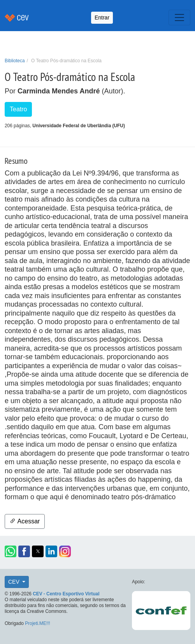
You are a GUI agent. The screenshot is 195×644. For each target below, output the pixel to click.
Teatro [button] (18, 109)
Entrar (102, 18)
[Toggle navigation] (179, 18)
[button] (11, 551)
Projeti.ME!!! (38, 623)
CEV (15, 582)
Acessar (25, 521)
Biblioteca (15, 61)
